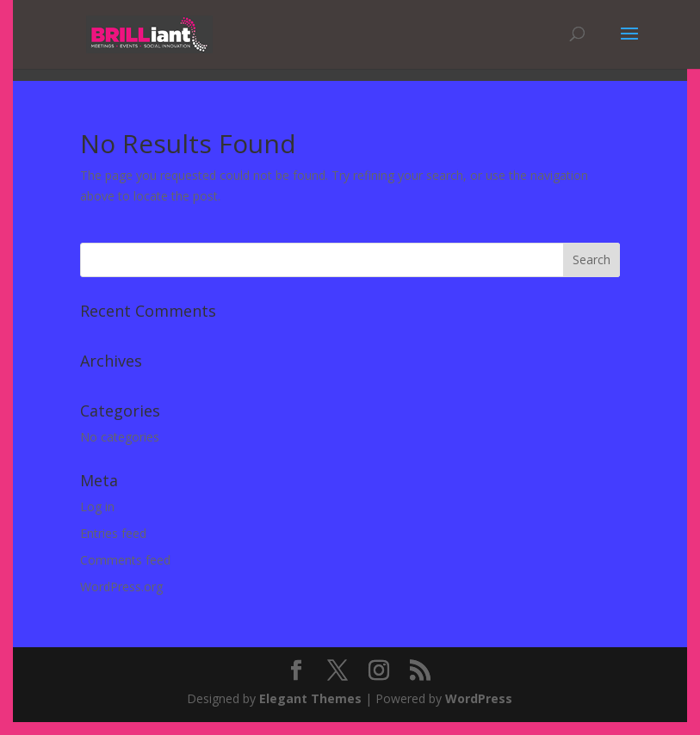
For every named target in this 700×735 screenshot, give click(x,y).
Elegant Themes (310, 698)
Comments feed (125, 560)
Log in (97, 506)
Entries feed (113, 533)
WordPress (479, 698)
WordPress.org (121, 587)
